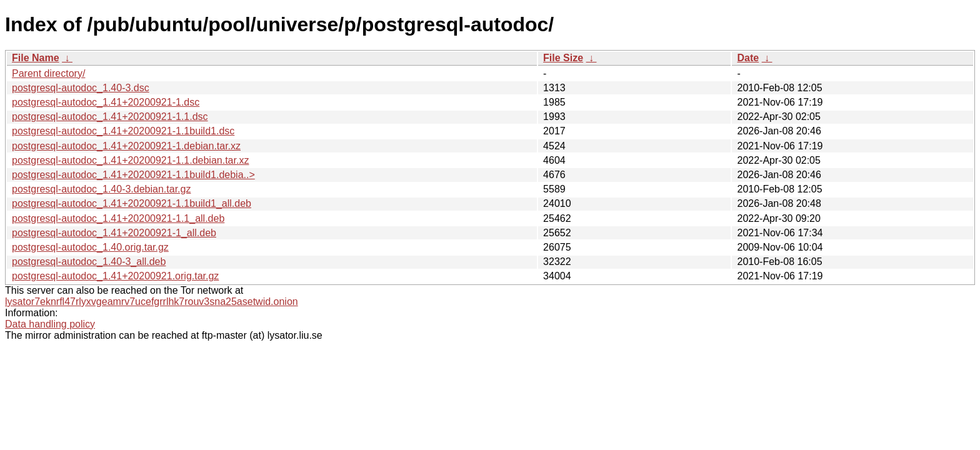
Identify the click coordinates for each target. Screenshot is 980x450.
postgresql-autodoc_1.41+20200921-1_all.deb (114, 233)
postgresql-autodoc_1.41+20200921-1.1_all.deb (118, 218)
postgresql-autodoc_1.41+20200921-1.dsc (106, 102)
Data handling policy (50, 324)
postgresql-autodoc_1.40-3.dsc (81, 88)
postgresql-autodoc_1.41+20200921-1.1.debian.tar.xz (130, 160)
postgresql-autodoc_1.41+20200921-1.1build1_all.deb (132, 203)
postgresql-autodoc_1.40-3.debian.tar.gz (101, 189)
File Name (36, 58)
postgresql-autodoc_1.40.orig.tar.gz (90, 247)
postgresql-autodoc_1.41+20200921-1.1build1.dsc (123, 131)
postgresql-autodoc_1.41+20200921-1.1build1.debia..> (133, 175)
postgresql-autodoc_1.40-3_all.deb (89, 262)
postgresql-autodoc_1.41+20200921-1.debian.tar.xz (126, 146)
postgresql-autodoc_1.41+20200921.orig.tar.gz (115, 276)
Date (748, 58)
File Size (563, 58)
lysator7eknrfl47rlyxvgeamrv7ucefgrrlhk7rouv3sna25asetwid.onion (152, 302)
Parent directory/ (48, 73)
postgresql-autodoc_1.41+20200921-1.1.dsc (110, 117)
